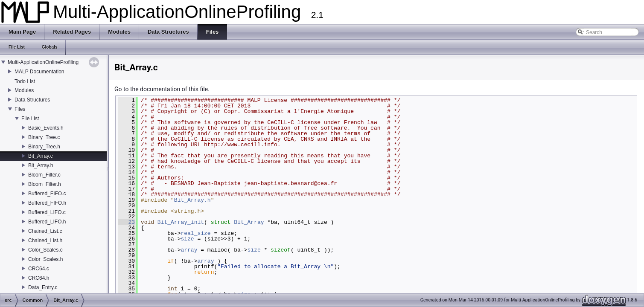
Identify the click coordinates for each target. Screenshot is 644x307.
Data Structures (32, 100)
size (187, 239)
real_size (195, 233)
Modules (24, 90)
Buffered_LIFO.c (47, 212)
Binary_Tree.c (44, 137)
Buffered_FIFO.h (47, 203)
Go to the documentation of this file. (162, 89)
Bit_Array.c (41, 156)
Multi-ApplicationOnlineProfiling (43, 62)
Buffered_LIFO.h (47, 222)
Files (20, 109)
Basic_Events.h (46, 128)
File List (30, 119)
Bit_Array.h (41, 165)
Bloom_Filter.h (45, 184)
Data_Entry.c (43, 287)
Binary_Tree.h (44, 147)
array (189, 250)
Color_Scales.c (45, 250)
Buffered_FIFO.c (47, 194)
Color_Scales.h (45, 259)
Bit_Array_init (181, 222)
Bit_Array (249, 222)
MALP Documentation (39, 72)
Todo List (25, 81)
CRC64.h (39, 278)
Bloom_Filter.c (44, 175)
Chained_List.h (45, 240)
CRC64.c (39, 269)
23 (127, 222)
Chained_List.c (45, 231)
